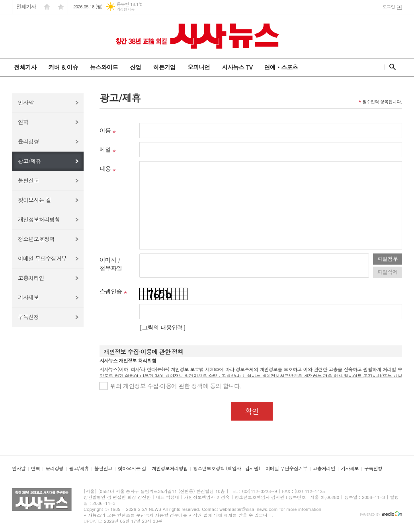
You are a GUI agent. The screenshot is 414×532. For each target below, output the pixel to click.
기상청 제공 (126, 9)
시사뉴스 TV (237, 67)
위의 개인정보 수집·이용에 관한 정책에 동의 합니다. (176, 386)
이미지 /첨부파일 (111, 264)
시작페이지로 (47, 7)
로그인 (389, 7)
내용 (105, 169)
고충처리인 (31, 278)
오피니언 (199, 67)
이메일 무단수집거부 (42, 258)
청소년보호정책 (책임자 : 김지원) (226, 469)
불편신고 (28, 180)
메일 (105, 149)
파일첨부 (388, 259)
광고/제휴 (29, 161)
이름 (105, 130)
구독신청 (28, 317)
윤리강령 (28, 141)
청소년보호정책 (36, 239)
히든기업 (164, 67)
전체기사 (26, 7)
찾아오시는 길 (34, 200)
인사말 (26, 102)
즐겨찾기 (61, 7)
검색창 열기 (391, 67)
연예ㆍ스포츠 (281, 67)
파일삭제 (388, 272)
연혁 (23, 122)
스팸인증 (111, 291)
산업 (135, 67)
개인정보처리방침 (39, 219)
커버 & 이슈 (63, 67)
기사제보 (28, 297)
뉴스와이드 (104, 67)
